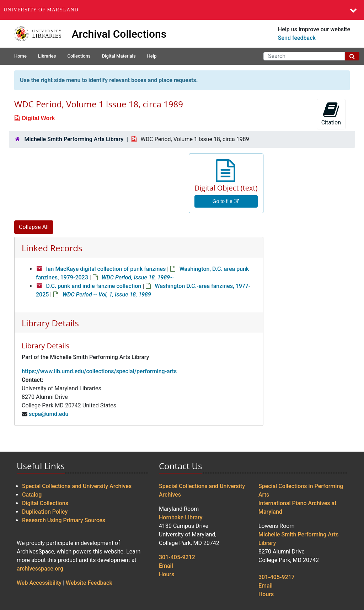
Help (152, 56)
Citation (331, 114)
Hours (167, 574)
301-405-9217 (277, 577)
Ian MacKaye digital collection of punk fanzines (106, 269)
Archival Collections (119, 34)
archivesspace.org (40, 569)
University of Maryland (41, 10)
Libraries (47, 56)
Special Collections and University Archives (77, 486)
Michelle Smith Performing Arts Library (74, 139)
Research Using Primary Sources (64, 520)
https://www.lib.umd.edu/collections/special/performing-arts (99, 371)
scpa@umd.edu (49, 414)
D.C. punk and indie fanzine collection (93, 286)
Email (166, 566)
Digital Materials (119, 56)
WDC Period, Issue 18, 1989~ (138, 277)
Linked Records (52, 248)
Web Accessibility (39, 583)
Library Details (50, 323)
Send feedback (297, 38)
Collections (79, 56)
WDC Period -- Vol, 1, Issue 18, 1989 (107, 295)
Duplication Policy (45, 512)
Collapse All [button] (34, 227)
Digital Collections (45, 503)
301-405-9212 (177, 557)
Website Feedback (89, 583)
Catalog (32, 495)
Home (20, 56)
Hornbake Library (181, 517)
